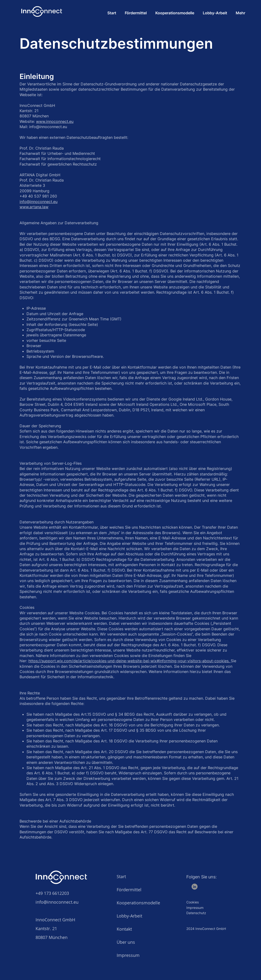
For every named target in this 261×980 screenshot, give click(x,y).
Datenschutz (196, 913)
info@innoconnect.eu (39, 202)
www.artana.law (34, 207)
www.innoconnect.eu (55, 121)
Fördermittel (129, 890)
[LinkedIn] (195, 887)
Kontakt (124, 929)
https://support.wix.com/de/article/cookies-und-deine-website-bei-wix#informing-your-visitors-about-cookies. (130, 661)
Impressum (128, 955)
